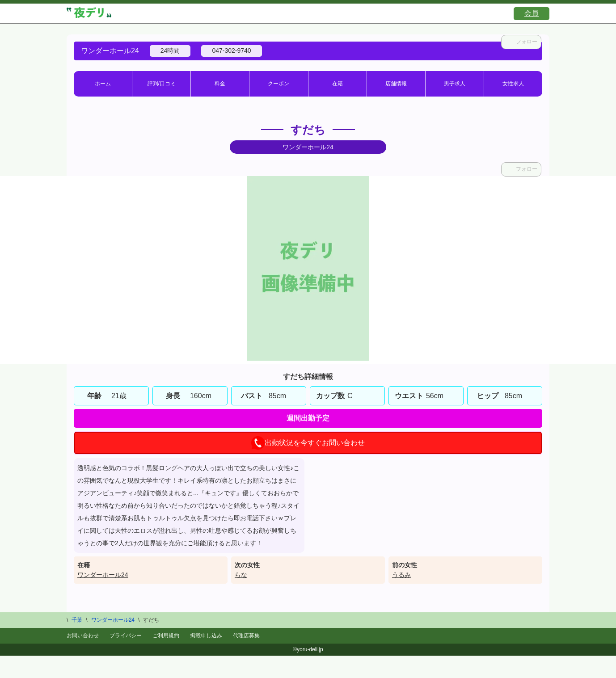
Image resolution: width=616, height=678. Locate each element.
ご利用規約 (166, 636)
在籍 (338, 84)
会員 (532, 13)
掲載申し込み (206, 636)
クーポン (278, 84)
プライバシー (126, 636)
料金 (220, 84)
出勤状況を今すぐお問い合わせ (308, 443)
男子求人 (455, 84)
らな (241, 575)
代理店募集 (246, 636)
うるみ (401, 575)
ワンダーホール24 (103, 575)
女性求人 (513, 84)
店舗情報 (396, 84)
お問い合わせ (83, 636)
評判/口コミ (162, 84)
